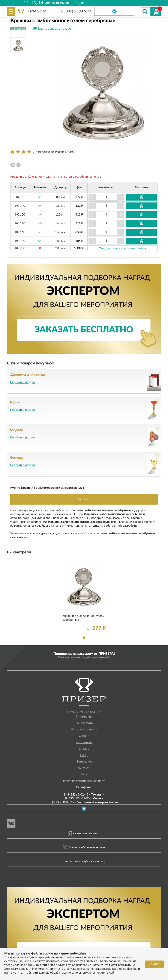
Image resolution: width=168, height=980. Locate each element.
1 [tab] (84, 638)
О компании (84, 717)
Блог (84, 775)
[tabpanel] (84, 596)
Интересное (84, 762)
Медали (17, 430)
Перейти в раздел (22, 382)
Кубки (15, 402)
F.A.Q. (84, 755)
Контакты (84, 499)
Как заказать (84, 723)
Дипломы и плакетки (27, 375)
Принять (154, 964)
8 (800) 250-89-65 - (84, 802)
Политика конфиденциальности (84, 781)
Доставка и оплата (84, 730)
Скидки (84, 736)
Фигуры (16, 458)
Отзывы (84, 749)
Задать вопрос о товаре (54, 29)
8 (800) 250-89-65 (77, 11)
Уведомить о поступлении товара (122, 248)
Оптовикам (84, 742)
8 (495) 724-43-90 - (84, 799)
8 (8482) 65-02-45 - (84, 795)
